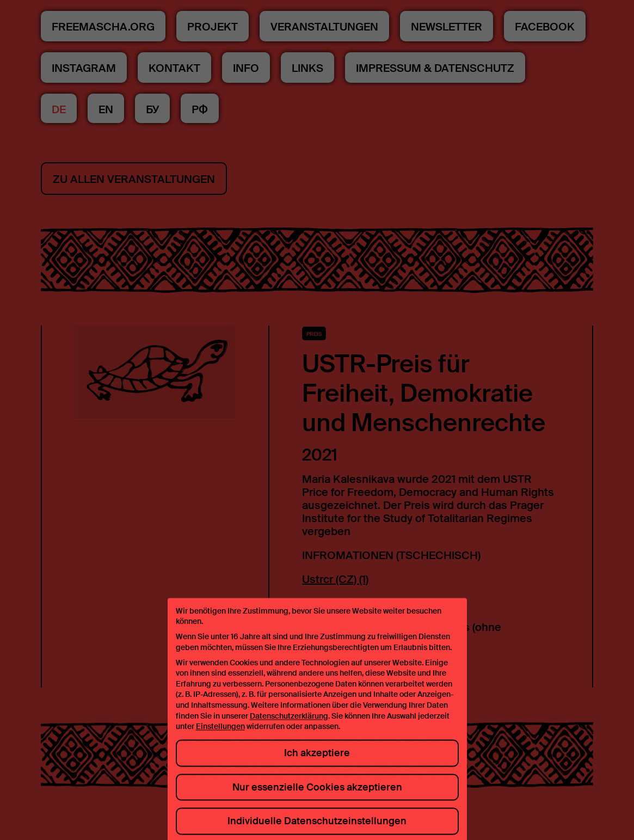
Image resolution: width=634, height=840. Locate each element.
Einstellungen (220, 734)
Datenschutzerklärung (289, 723)
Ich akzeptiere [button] (317, 761)
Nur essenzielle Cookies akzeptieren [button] (317, 794)
